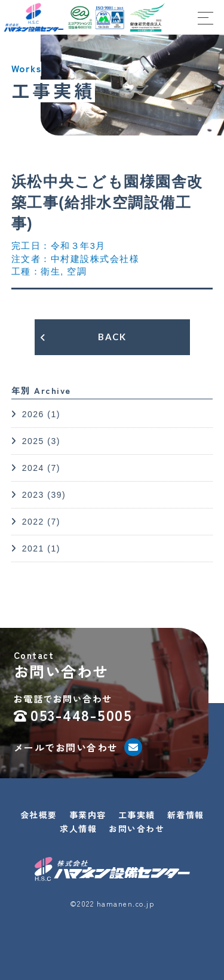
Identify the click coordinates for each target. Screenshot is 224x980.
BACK (112, 337)
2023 (33, 495)
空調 (77, 272)
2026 (33, 414)
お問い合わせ (136, 828)
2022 (33, 522)
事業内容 (88, 815)
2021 (33, 548)
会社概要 (39, 815)
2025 (33, 441)
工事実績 (137, 815)
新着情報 (186, 815)
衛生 (50, 272)
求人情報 (78, 828)
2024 (33, 468)
